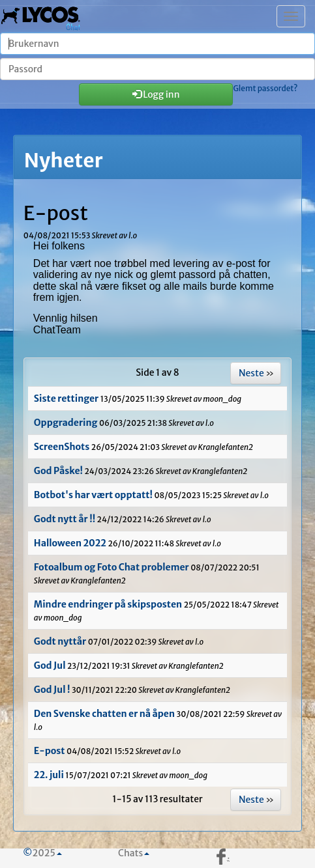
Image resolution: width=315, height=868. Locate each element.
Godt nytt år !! (65, 519)
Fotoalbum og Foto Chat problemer (112, 567)
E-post (50, 751)
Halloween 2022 (70, 543)
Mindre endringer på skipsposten (108, 604)
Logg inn (156, 94)
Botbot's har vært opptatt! (93, 495)
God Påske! (58, 471)
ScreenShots (62, 447)
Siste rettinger (66, 399)
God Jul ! (53, 690)
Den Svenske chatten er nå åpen (104, 714)
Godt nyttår (60, 641)
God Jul (51, 665)
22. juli (49, 775)
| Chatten (41, 16)
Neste (251, 373)
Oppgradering (66, 423)
